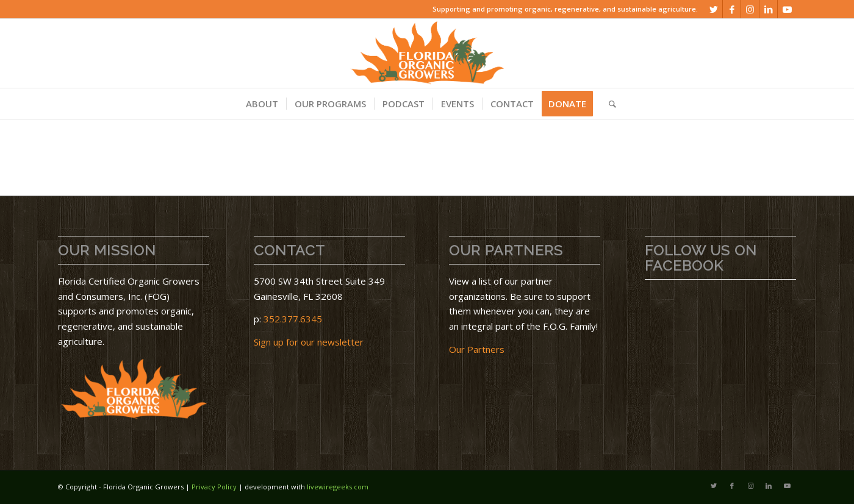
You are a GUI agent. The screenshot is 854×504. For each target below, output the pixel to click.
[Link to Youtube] (787, 9)
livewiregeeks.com (338, 487)
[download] (427, 53)
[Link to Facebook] (732, 9)
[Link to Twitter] (713, 9)
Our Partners (477, 349)
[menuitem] (262, 104)
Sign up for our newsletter (309, 342)
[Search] (608, 104)
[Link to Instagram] (750, 9)
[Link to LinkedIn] (768, 9)
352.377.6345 (293, 319)
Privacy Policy (214, 487)
